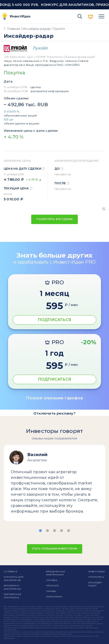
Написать (53, 586)
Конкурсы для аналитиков (14, 578)
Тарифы (51, 591)
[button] (40, 531)
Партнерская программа (12, 596)
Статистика (96, 577)
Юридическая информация (55, 573)
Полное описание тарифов (54, 398)
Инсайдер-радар (37, 29)
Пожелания (54, 597)
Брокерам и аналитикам (12, 587)
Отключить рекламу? (54, 413)
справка (52, 580)
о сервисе (10, 571)
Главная (14, 29)
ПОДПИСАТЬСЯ (54, 320)
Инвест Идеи (97, 571)
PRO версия (91, 16)
